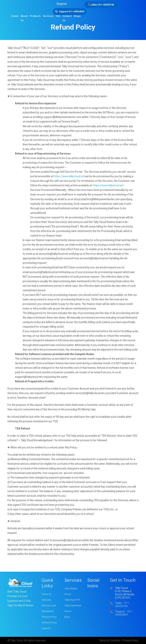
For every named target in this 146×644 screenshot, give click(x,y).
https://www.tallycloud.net (69, 176)
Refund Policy (49, 623)
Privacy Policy (49, 617)
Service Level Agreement (49, 608)
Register (63, 4)
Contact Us (67, 17)
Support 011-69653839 (124, 613)
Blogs (77, 15)
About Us (24, 17)
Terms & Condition (110, 640)
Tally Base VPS (72, 600)
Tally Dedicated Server (73, 608)
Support (46, 628)
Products (35, 15)
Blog (67, 617)
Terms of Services (46, 597)
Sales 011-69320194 (102, 5)
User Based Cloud (71, 591)
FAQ (58, 15)
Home (15, 15)
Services (48, 15)
